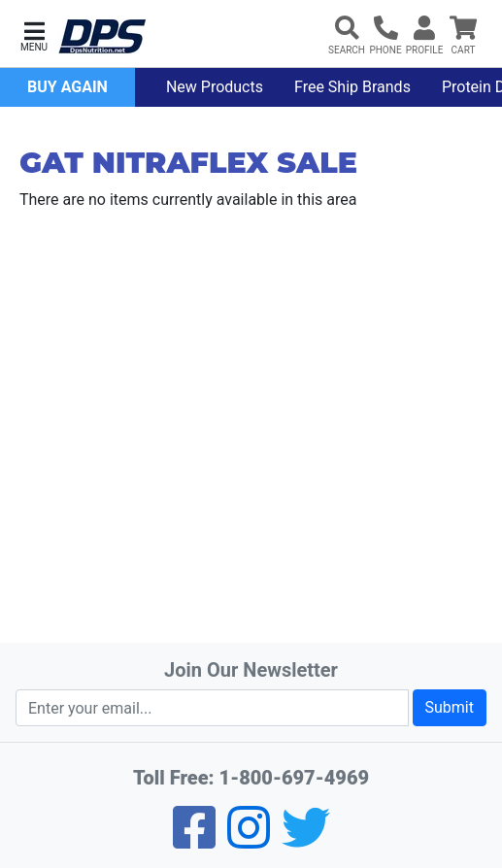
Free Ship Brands (352, 87)
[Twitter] (306, 840)
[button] (34, 34)
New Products (215, 87)
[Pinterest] (249, 840)
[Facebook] (194, 840)
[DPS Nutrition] (102, 37)
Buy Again (67, 87)
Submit (450, 707)
